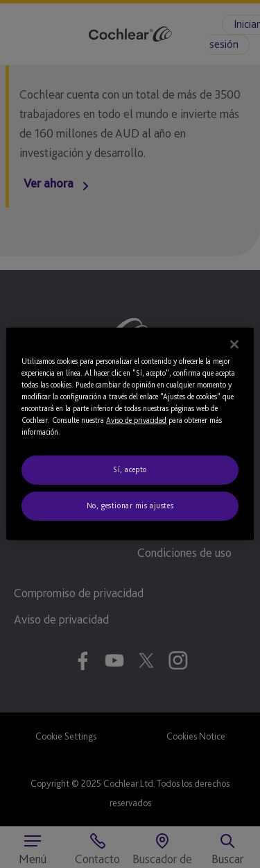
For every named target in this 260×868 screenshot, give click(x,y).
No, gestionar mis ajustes (130, 506)
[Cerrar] (234, 344)
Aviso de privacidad (136, 420)
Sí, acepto (130, 469)
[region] (130, 434)
